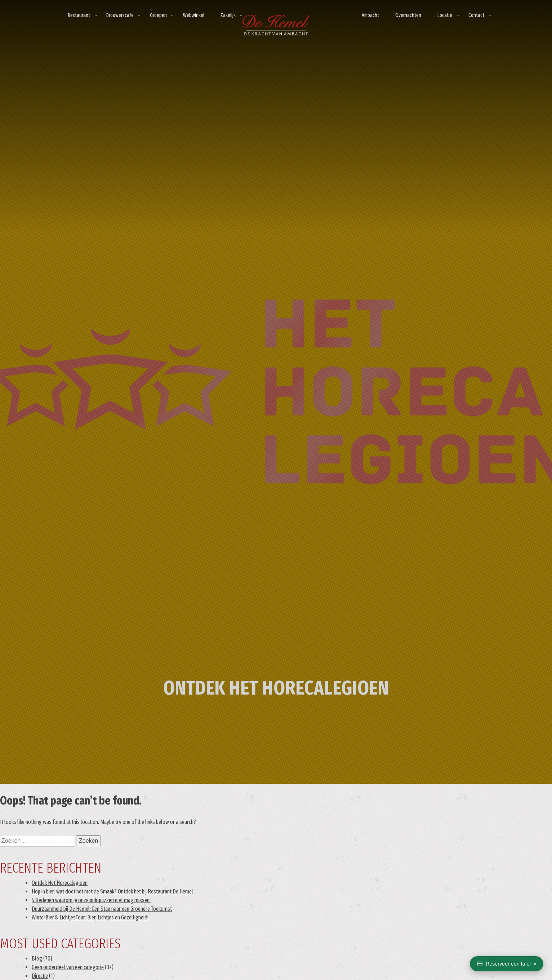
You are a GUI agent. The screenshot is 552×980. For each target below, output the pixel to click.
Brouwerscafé (120, 15)
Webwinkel (194, 15)
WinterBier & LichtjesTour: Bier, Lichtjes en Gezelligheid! (90, 917)
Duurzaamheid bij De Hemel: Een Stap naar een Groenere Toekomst (102, 909)
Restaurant (79, 15)
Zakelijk (228, 15)
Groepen (158, 15)
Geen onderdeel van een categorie (68, 967)
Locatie (445, 15)
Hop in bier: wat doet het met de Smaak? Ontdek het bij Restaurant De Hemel (112, 892)
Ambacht (370, 15)
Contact (476, 15)
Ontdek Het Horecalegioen (60, 883)
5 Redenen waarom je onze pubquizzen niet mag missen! (91, 900)
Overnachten (408, 15)
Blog (37, 959)
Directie (40, 976)
